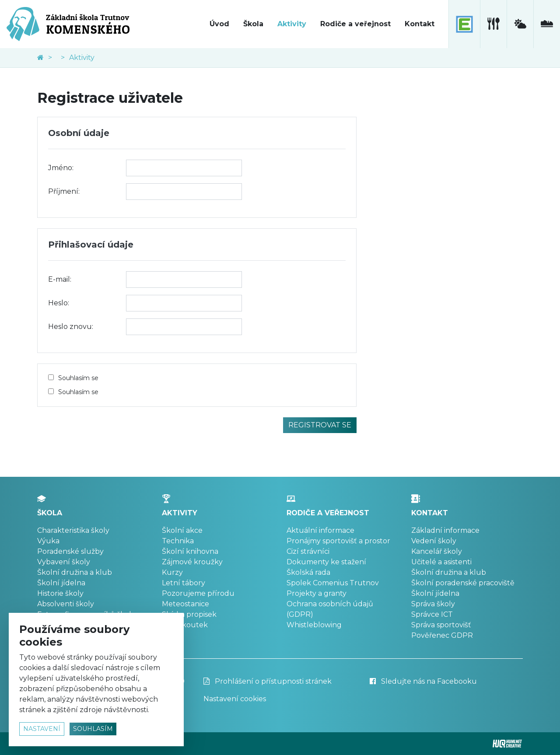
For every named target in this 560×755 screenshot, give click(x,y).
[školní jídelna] (493, 24)
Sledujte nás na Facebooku (423, 681)
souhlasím (93, 729)
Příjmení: (64, 191)
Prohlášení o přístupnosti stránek (268, 681)
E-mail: (60, 279)
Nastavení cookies (235, 699)
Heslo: (59, 303)
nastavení (42, 729)
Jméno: (61, 168)
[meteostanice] (520, 24)
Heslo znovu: (71, 327)
